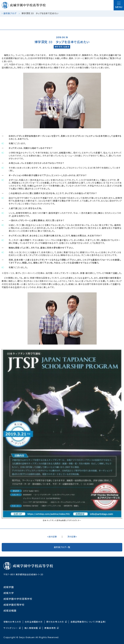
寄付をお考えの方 (57, 622)
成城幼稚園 (10, 611)
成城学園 (9, 587)
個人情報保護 (33, 628)
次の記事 (72, 537)
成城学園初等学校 (14, 605)
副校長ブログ (10, 13)
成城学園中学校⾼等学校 (18, 599)
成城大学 (9, 593)
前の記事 (53, 537)
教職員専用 (52, 628)
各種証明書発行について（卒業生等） (88, 622)
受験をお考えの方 (12, 622)
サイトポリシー (12, 628)
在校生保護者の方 (34, 622)
